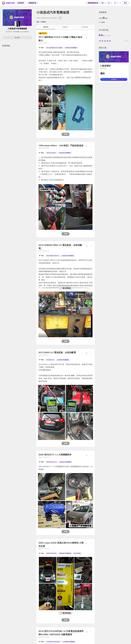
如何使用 (21, 3)
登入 (126, 3)
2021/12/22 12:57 (44, 457)
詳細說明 (65, 27)
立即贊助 (114, 79)
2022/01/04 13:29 (44, 148)
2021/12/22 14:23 (44, 251)
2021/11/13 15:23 (44, 549)
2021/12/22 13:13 (44, 355)
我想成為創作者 (93, 3)
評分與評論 (85, 27)
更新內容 (46, 27)
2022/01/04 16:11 (44, 43)
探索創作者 (32, 3)
